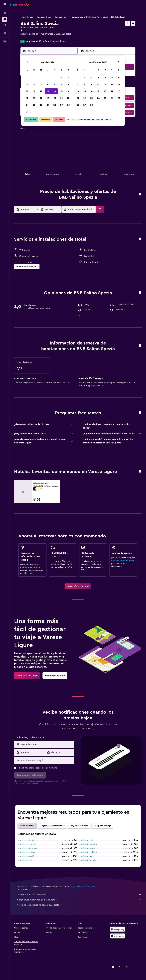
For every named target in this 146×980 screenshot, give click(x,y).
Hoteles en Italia (61, 17)
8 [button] (62, 84)
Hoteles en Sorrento (27, 848)
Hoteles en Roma (26, 840)
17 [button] (27, 98)
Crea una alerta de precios (123, 561)
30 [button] (68, 105)
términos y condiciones (60, 781)
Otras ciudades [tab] (27, 826)
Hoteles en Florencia (88, 844)
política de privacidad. (29, 784)
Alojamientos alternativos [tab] (52, 826)
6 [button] (48, 84)
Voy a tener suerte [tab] (79, 826)
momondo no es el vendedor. (79, 895)
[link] (78, 586)
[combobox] (47, 744)
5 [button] (41, 84)
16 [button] (68, 91)
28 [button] (55, 105)
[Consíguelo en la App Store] (117, 936)
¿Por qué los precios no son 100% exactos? (79, 905)
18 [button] (34, 98)
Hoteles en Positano (88, 852)
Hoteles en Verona (26, 852)
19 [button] (41, 98)
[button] (5, 4)
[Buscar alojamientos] (5, 19)
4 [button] (34, 84)
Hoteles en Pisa (25, 860)
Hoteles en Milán (86, 840)
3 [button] (27, 84)
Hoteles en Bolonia (87, 860)
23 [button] (68, 98)
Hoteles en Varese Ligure (98, 17)
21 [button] (55, 98)
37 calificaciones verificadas (53, 41)
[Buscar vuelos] (5, 13)
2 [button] (68, 78)
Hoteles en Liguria (78, 17)
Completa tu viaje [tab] (102, 826)
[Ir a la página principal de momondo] (20, 4)
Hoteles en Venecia (27, 844)
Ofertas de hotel (27, 17)
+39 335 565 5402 (30, 37)
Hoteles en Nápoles (87, 848)
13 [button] (48, 91)
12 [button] (41, 91)
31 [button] (27, 112)
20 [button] (48, 98)
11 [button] (34, 91)
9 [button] (68, 84)
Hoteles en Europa (44, 17)
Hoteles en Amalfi (26, 856)
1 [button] (61, 78)
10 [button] (27, 91)
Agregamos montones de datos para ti (79, 900)
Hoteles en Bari (85, 856)
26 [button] (41, 105)
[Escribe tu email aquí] (47, 760)
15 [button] (62, 91)
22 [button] (61, 98)
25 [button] (34, 105)
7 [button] (55, 84)
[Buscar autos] (5, 25)
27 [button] (48, 105)
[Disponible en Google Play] (117, 929)
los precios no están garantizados (82, 886)
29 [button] (61, 105)
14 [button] (55, 91)
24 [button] (27, 105)
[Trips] (5, 33)
